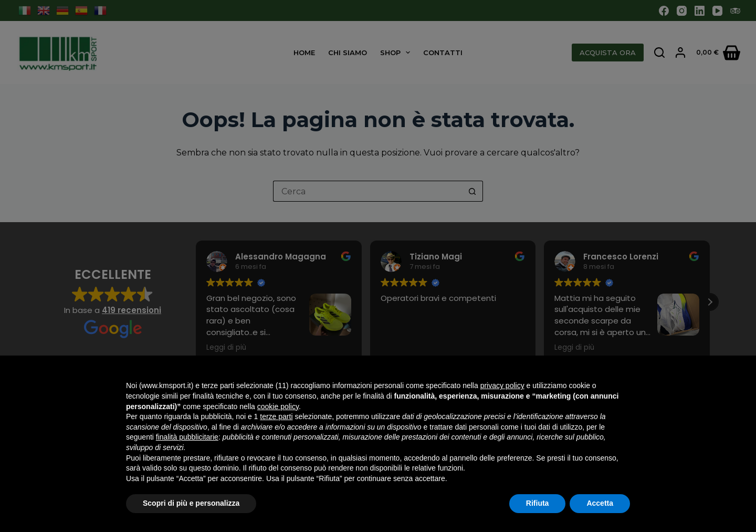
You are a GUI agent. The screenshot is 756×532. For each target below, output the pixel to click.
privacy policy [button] (502, 385)
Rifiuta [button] (538, 503)
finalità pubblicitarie (187, 437)
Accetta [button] (600, 503)
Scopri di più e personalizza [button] (191, 503)
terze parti (276, 416)
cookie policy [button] (278, 406)
